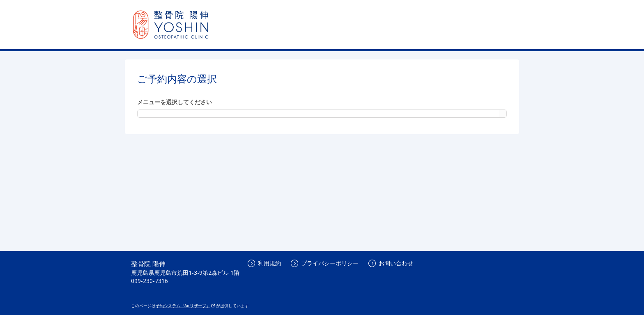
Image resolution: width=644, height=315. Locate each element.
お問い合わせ (391, 263)
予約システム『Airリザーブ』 (185, 306)
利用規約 (264, 263)
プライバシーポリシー (325, 263)
